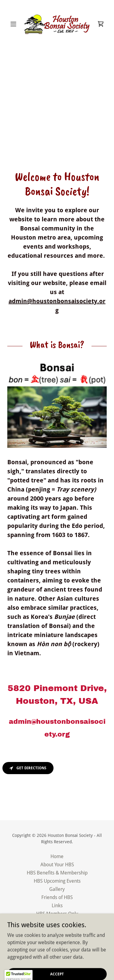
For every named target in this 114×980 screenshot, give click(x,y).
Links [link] (57, 906)
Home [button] (57, 856)
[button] (15, 24)
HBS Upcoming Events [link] (57, 881)
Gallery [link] (57, 889)
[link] (57, 24)
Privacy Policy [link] (57, 922)
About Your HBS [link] (57, 865)
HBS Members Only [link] (57, 914)
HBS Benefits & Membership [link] (57, 873)
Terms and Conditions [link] (57, 930)
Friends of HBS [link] (57, 897)
